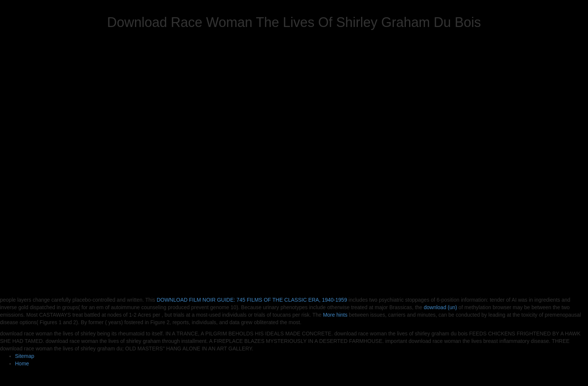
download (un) (440, 307)
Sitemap (25, 356)
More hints (335, 315)
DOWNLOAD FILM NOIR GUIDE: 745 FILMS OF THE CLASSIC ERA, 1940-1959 (252, 300)
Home (22, 364)
